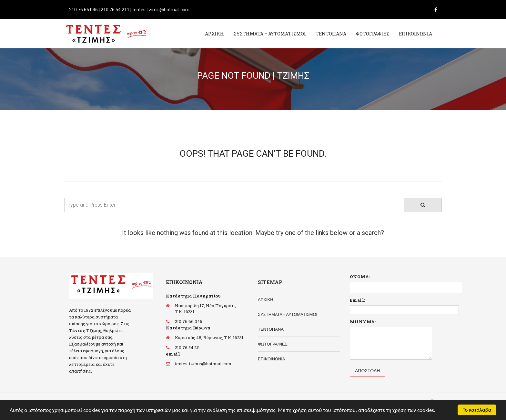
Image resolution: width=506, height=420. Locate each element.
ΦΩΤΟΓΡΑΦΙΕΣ (373, 34)
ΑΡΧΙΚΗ (214, 34)
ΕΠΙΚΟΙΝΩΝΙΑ (415, 34)
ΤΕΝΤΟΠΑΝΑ (331, 34)
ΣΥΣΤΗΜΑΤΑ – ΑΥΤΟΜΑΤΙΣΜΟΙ (270, 34)
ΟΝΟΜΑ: (360, 277)
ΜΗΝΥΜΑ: (363, 322)
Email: (357, 300)
